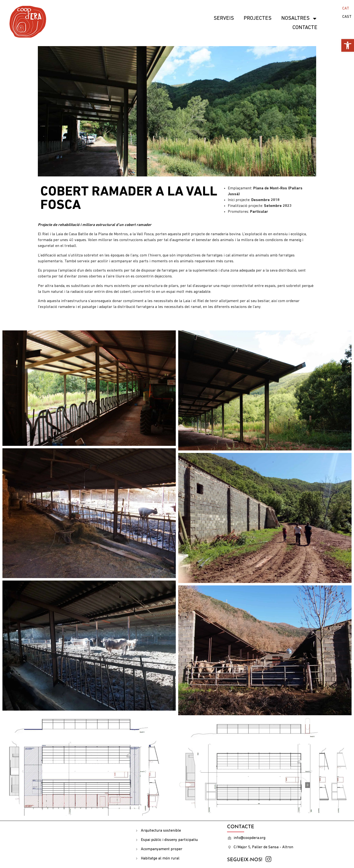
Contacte (305, 28)
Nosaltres (299, 19)
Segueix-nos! (245, 860)
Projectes (258, 18)
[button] (348, 45)
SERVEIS (224, 18)
